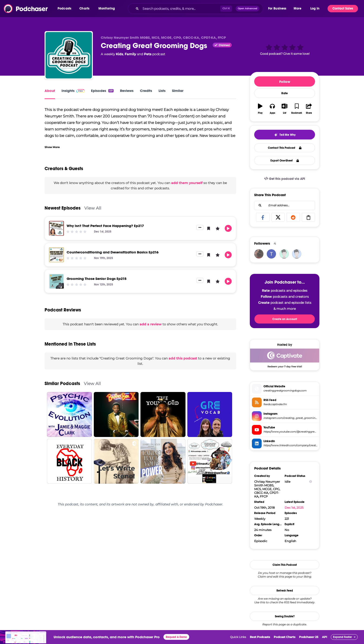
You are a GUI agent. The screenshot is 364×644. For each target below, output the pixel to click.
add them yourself (187, 183)
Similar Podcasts (62, 383)
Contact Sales (343, 8)
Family (130, 54)
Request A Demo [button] (176, 637)
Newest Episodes (63, 208)
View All (93, 208)
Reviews (127, 91)
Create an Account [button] (285, 319)
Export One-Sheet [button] (285, 161)
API (325, 637)
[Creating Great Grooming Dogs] (69, 55)
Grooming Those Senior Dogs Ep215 (97, 279)
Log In (315, 8)
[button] (66, 9)
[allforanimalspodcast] (284, 254)
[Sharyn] (259, 254)
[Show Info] (311, 482)
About (50, 91)
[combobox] (195, 9)
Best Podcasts (260, 637)
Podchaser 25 (309, 637)
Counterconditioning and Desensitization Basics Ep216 (113, 252)
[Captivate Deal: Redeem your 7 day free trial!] (285, 358)
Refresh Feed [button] (285, 591)
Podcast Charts (284, 637)
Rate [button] (285, 93)
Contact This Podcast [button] (285, 148)
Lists (162, 91)
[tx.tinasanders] (271, 254)
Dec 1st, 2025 (294, 508)
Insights (73, 91)
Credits (146, 91)
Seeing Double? (285, 616)
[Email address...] (285, 205)
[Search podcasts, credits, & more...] (180, 9)
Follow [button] (285, 82)
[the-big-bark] (297, 254)
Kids (119, 54)
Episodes (102, 91)
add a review (151, 324)
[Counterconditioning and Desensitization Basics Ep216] (56, 255)
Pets (148, 54)
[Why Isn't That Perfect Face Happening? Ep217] (56, 228)
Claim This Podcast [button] (285, 565)
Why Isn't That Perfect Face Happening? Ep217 (105, 226)
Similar (178, 91)
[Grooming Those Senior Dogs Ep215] (56, 281)
